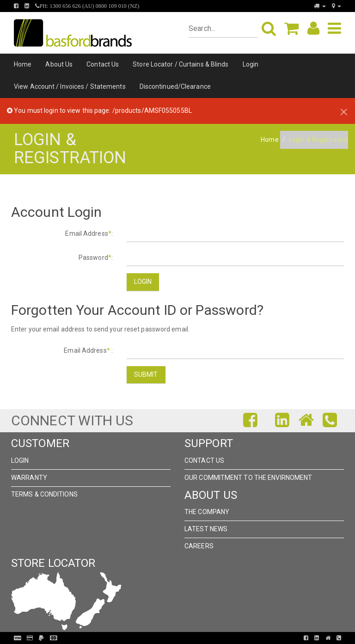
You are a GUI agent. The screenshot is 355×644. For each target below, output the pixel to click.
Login (251, 64)
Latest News (206, 529)
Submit (146, 374)
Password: (96, 258)
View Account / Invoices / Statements (70, 86)
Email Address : (88, 350)
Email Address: (89, 233)
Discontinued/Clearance (175, 86)
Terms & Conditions (44, 494)
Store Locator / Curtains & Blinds (181, 64)
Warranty (29, 478)
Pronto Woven (174, 638)
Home (23, 64)
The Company (207, 512)
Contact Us (103, 64)
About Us (59, 64)
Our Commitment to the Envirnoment (248, 478)
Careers (199, 546)
